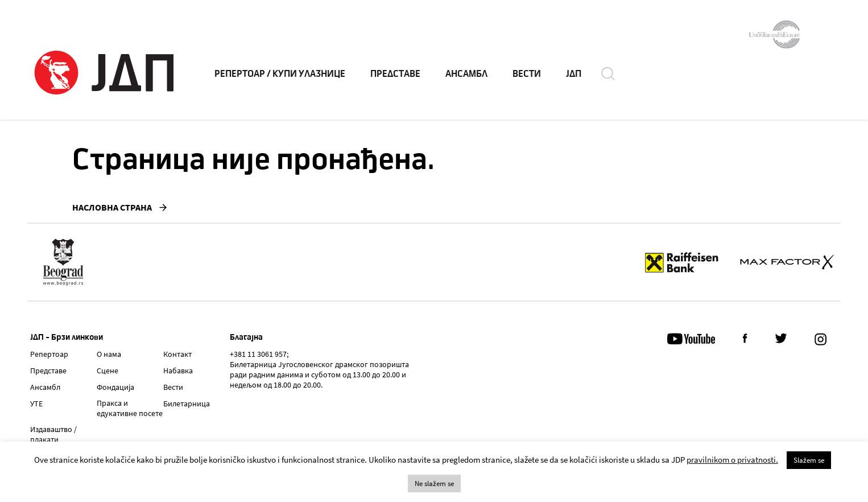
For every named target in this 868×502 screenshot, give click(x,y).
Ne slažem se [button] (434, 484)
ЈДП (574, 74)
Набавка (178, 371)
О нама (109, 354)
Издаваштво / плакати (53, 434)
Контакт (177, 354)
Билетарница (187, 404)
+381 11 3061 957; (259, 354)
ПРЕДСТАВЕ (395, 74)
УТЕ (36, 404)
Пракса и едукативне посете (130, 408)
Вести (173, 387)
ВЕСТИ (527, 74)
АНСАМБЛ (466, 74)
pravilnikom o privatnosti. (732, 460)
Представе (48, 371)
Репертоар (49, 354)
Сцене (108, 371)
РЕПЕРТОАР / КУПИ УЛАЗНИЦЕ (280, 74)
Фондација (115, 387)
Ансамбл (45, 387)
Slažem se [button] (809, 460)
